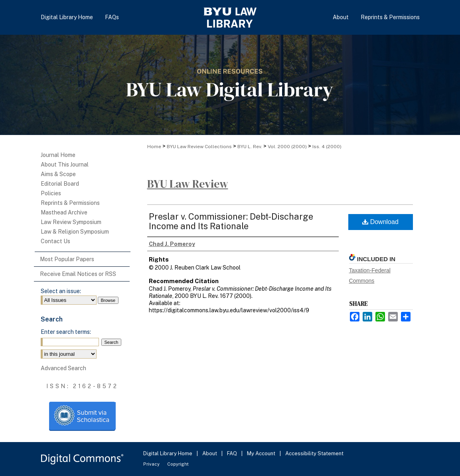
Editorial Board (60, 184)
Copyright (178, 464)
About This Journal (65, 165)
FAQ (233, 453)
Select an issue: (61, 291)
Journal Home (58, 155)
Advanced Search (63, 368)
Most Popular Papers (67, 259)
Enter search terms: (66, 332)
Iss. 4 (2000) (327, 147)
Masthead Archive (64, 212)
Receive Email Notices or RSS (78, 274)
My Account (262, 453)
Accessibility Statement (314, 453)
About (210, 453)
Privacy (152, 464)
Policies (51, 193)
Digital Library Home (168, 453)
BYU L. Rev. (250, 147)
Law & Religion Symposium (75, 232)
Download (380, 222)
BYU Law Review (188, 184)
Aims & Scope (58, 174)
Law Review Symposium (71, 222)
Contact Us (55, 241)
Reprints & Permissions (70, 203)
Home (154, 147)
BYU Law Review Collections (199, 147)
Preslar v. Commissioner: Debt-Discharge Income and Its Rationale (231, 221)
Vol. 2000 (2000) (287, 147)
